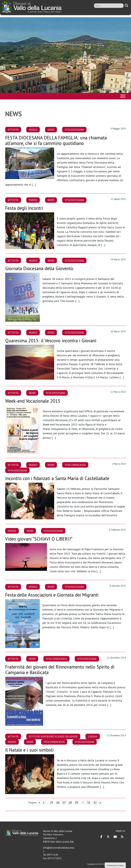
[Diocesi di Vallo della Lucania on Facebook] (101, 837)
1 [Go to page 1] (44, 802)
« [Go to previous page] (39, 802)
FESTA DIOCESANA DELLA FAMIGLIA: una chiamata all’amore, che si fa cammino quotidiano (56, 141)
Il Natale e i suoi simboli (29, 750)
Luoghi (93, 736)
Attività (13, 130)
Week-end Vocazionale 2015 (33, 401)
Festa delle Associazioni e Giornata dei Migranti (52, 595)
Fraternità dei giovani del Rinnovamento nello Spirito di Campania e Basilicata (60, 670)
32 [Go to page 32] (95, 802)
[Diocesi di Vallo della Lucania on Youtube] (115, 837)
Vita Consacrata (75, 465)
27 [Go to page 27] (64, 802)
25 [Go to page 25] (52, 802)
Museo (33, 130)
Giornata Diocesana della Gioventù (39, 268)
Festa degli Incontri (24, 208)
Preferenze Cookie (115, 865)
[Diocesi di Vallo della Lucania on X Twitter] (108, 837)
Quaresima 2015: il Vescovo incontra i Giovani (51, 341)
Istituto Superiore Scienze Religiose (53, 736)
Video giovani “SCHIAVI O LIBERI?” (39, 539)
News (51, 130)
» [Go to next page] (100, 802)
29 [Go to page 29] (76, 802)
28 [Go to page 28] (70, 802)
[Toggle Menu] (123, 96)
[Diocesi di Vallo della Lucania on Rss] (122, 837)
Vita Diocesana (74, 130)
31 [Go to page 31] (89, 802)
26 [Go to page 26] (58, 802)
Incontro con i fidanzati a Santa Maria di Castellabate (57, 478)
